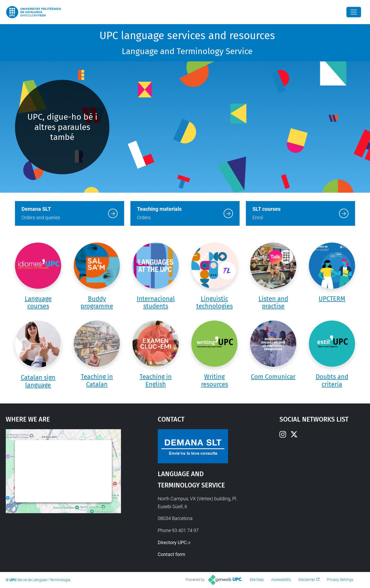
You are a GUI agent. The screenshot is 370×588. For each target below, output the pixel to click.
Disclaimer (307, 580)
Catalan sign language (38, 381)
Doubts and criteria (332, 380)
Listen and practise (273, 303)
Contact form (171, 554)
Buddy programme (97, 303)
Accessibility (281, 580)
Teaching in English (156, 380)
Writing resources (215, 380)
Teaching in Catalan (97, 380)
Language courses (38, 303)
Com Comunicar (273, 377)
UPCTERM (332, 299)
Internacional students (156, 303)
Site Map (257, 580)
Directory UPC (172, 542)
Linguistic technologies (215, 303)
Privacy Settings (340, 580)
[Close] (354, 12)
